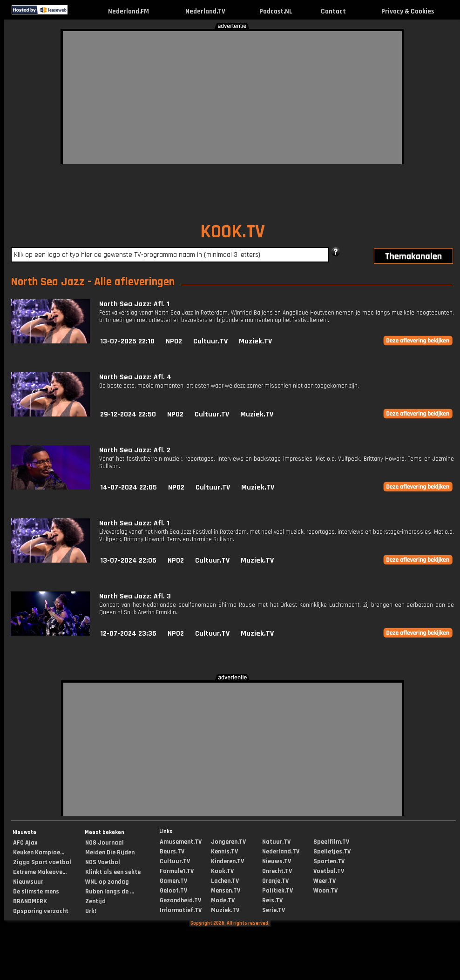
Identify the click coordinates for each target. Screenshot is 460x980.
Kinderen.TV (227, 861)
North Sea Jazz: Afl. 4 (135, 377)
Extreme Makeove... (40, 872)
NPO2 (174, 341)
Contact (333, 11)
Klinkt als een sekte (113, 872)
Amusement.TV (181, 842)
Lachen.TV (225, 881)
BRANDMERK (30, 901)
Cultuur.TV (210, 341)
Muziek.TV (255, 341)
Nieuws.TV (277, 861)
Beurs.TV (172, 852)
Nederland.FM (129, 11)
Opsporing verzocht (41, 911)
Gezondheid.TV (180, 900)
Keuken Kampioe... (39, 852)
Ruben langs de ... (110, 892)
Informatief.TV (181, 910)
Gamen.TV (173, 881)
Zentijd (95, 901)
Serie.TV (274, 910)
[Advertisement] (159, 96)
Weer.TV (325, 881)
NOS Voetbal (103, 862)
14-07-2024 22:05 (129, 487)
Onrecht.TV (277, 871)
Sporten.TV (329, 861)
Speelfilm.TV (331, 842)
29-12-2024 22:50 (128, 414)
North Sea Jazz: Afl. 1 (134, 304)
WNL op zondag (107, 882)
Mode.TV (223, 900)
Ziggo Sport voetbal (42, 862)
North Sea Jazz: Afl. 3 (135, 596)
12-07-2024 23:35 (128, 634)
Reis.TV (272, 900)
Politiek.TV (277, 891)
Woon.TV (325, 891)
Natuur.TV (276, 842)
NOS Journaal (105, 843)
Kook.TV (222, 871)
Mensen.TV (226, 891)
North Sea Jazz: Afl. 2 (135, 450)
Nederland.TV (205, 11)
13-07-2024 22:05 (128, 560)
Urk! (91, 911)
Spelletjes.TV (332, 852)
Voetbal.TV (329, 871)
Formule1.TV (177, 871)
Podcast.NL (276, 11)
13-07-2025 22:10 (127, 341)
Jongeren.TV (228, 842)
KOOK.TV (233, 232)
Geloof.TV (173, 891)
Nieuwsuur (28, 882)
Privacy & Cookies (408, 11)
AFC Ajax (25, 843)
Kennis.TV (224, 852)
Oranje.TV (275, 881)
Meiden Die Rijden (110, 852)
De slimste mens (36, 892)
